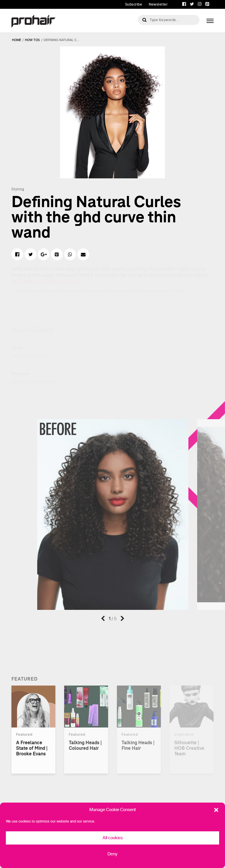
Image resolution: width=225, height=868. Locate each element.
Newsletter (158, 4)
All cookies (113, 838)
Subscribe (134, 4)
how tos (32, 40)
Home (17, 40)
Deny (112, 854)
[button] (216, 810)
